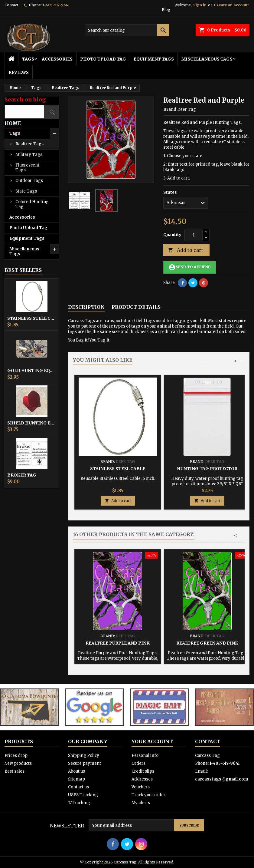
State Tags (26, 191)
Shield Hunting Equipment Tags (32, 423)
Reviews (19, 72)
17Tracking (79, 803)
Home (13, 123)
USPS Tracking (83, 795)
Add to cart (186, 250)
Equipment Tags (154, 59)
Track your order (148, 795)
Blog (166, 10)
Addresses (142, 779)
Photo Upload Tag (103, 59)
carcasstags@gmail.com (222, 779)
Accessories (57, 59)
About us (77, 771)
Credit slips (143, 771)
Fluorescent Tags (27, 168)
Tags (28, 59)
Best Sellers (23, 270)
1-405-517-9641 (56, 5)
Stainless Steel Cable (32, 318)
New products (18, 763)
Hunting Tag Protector (207, 469)
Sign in (200, 5)
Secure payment (85, 763)
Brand (170, 109)
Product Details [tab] (136, 307)
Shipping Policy (84, 756)
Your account (152, 741)
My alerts (141, 803)
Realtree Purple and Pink (118, 643)
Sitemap (77, 779)
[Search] (127, 30)
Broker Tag (22, 475)
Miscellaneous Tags (207, 59)
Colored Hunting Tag (32, 204)
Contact (11, 5)
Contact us (78, 787)
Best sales (15, 771)
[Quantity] (194, 235)
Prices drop (16, 756)
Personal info (145, 756)
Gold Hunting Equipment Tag (32, 371)
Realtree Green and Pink (207, 643)
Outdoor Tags (29, 181)
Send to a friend (190, 267)
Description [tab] (86, 307)
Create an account (231, 5)
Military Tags (29, 155)
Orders (138, 763)
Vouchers (141, 787)
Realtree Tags (29, 144)
